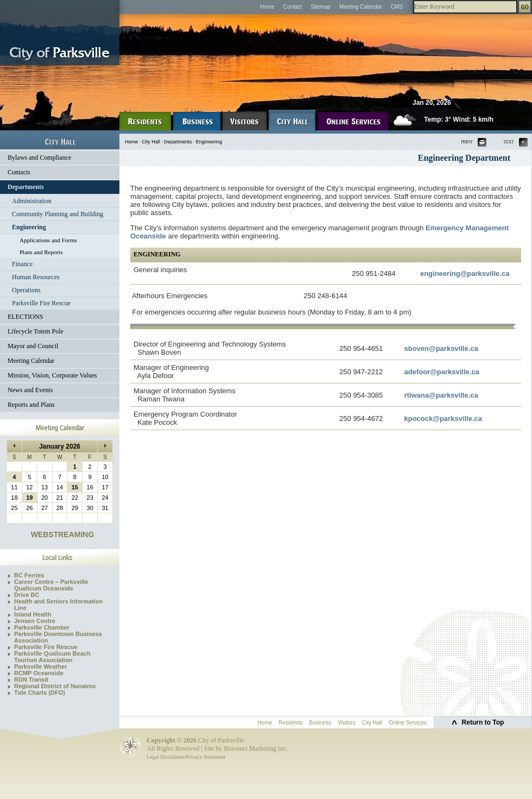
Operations (26, 290)
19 (29, 498)
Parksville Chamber (42, 627)
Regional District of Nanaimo (55, 686)
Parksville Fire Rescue (41, 303)
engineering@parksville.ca (465, 273)
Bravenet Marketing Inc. (256, 748)
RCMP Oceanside (39, 673)
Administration (32, 201)
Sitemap (321, 7)
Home (267, 7)
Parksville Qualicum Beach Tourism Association (52, 657)
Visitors (347, 723)
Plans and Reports (41, 252)
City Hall (151, 142)
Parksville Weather (41, 666)
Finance (22, 264)
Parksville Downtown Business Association (58, 637)
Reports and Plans (31, 405)
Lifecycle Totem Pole (36, 331)
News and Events (30, 390)
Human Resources (36, 277)
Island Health (33, 614)
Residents (290, 723)
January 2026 (60, 446)
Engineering (29, 227)
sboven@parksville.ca (441, 348)
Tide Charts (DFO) (40, 693)
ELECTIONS (25, 317)
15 (75, 487)
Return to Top (483, 722)
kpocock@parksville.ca (443, 419)
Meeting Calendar (361, 7)
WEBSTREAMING (63, 534)
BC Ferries (29, 575)
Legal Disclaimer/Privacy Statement (186, 757)
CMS (397, 7)
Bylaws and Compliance (39, 158)
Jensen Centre (35, 621)
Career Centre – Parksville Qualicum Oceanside (51, 585)
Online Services (408, 723)
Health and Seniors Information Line (58, 605)
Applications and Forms (48, 240)
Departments (26, 187)
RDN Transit (31, 680)
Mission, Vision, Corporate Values (52, 375)
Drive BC (27, 595)
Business (321, 723)
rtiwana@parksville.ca (441, 395)
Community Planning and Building (58, 214)
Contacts (19, 172)
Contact (293, 7)
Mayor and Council (33, 346)
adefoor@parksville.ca (441, 372)
